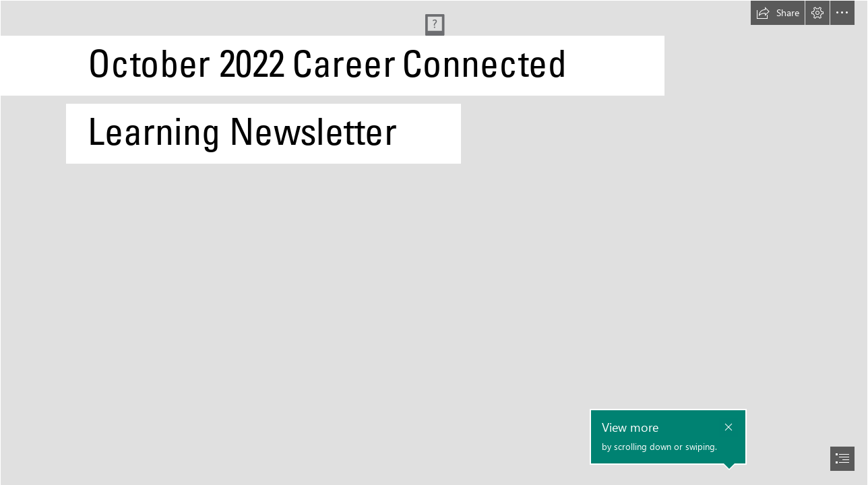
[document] (434, 243)
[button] (778, 13)
